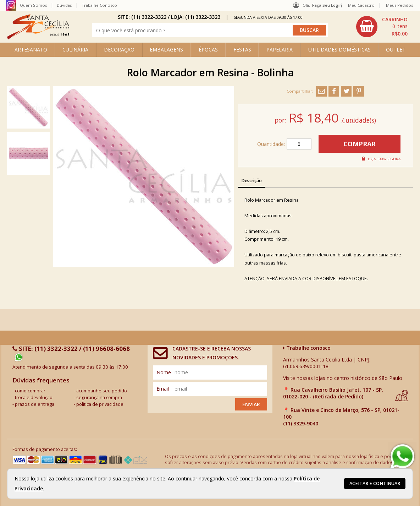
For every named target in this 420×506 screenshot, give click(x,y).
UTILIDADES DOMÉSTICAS (339, 50)
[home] (38, 37)
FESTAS (242, 50)
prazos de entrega (35, 404)
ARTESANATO (31, 50)
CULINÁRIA (75, 50)
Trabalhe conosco (307, 348)
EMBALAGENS (166, 50)
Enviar (251, 404)
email (163, 389)
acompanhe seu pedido (102, 391)
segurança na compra (99, 398)
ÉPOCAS (208, 50)
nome (164, 372)
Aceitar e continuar (375, 483)
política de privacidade (100, 404)
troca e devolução (34, 398)
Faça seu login (327, 5)
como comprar (30, 391)
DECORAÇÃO (119, 50)
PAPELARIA (280, 50)
